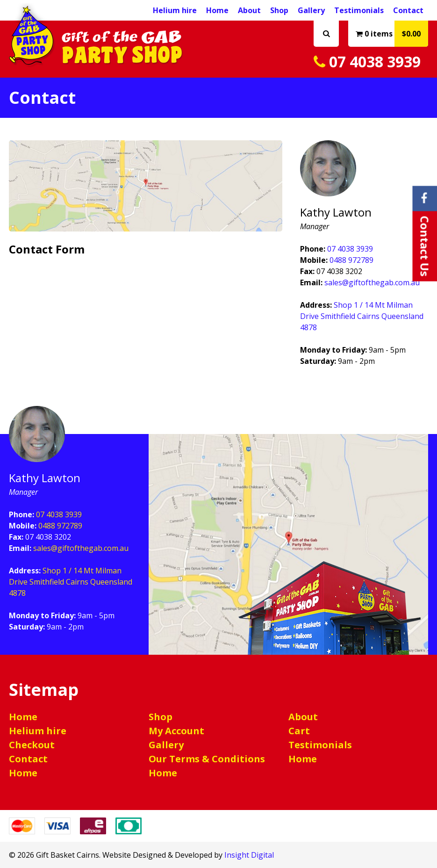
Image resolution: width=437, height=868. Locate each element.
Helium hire (38, 731)
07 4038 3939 (367, 61)
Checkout (32, 745)
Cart (299, 731)
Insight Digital (249, 855)
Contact (408, 10)
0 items (392, 34)
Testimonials (359, 10)
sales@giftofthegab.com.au (372, 282)
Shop (279, 10)
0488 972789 (351, 260)
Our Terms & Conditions (207, 759)
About (249, 10)
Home (217, 10)
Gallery (311, 10)
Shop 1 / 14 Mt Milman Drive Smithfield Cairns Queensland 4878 (362, 316)
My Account (176, 731)
